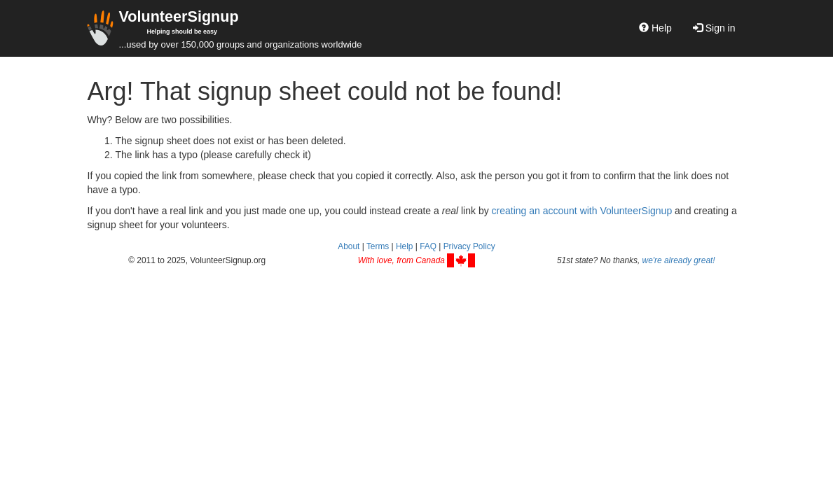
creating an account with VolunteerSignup (582, 211)
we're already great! (679, 260)
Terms (378, 246)
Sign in (714, 28)
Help (655, 28)
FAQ (428, 246)
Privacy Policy (469, 246)
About (349, 246)
